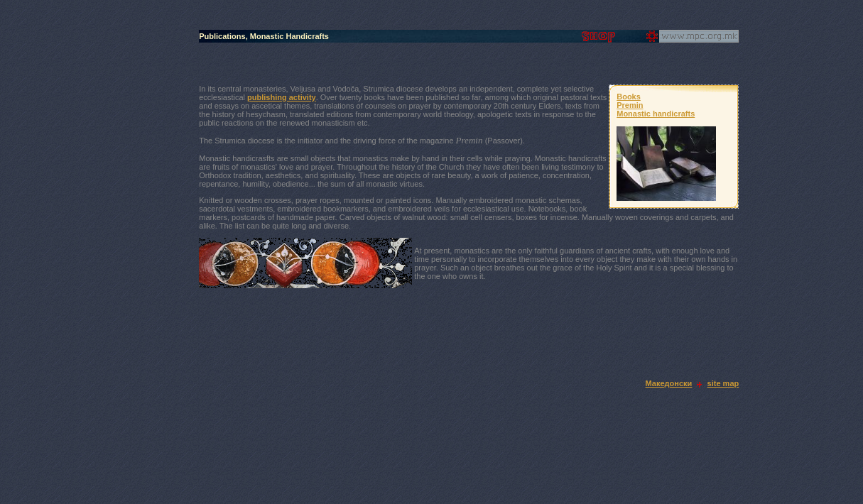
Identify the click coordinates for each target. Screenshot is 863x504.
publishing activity (282, 97)
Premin (630, 105)
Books (629, 97)
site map (723, 383)
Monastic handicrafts (656, 114)
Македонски (669, 383)
